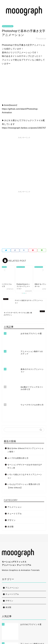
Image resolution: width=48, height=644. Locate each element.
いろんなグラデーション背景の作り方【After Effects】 (24, 429)
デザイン (12, 463)
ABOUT (6, 622)
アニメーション (15, 450)
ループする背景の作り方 (18, 401)
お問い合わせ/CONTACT (14, 627)
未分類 (10, 469)
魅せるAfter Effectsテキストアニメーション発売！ (25, 393)
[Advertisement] (24, 164)
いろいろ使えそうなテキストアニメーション (25, 419)
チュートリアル (8, 26)
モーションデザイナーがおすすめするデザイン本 (25, 409)
